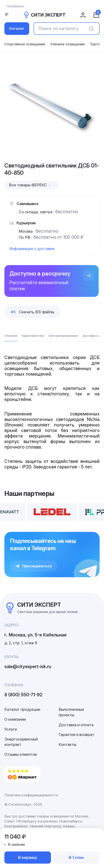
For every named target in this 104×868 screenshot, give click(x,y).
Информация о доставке (32, 249)
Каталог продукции (22, 709)
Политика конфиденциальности (31, 795)
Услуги (11, 729)
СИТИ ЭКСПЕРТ (44, 15)
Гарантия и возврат (76, 735)
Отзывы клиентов (21, 754)
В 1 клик (76, 857)
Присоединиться (34, 566)
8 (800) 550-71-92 (23, 695)
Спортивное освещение (25, 44)
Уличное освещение (68, 44)
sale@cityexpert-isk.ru (28, 666)
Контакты (67, 744)
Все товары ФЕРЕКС (30, 185)
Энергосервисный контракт (21, 742)
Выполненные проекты (71, 712)
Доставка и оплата (76, 725)
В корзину (28, 857)
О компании (15, 719)
